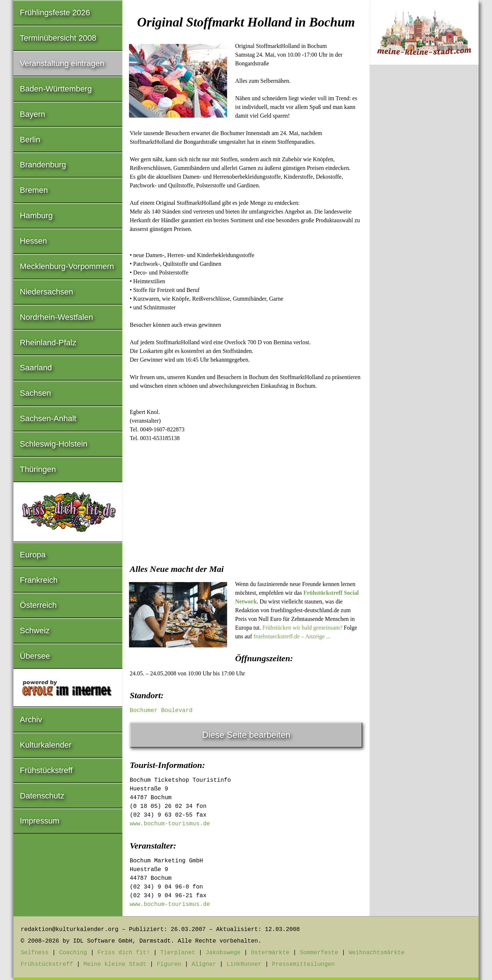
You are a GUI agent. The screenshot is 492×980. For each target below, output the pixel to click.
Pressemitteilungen (303, 964)
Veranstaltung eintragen (62, 63)
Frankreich (39, 580)
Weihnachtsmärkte (377, 953)
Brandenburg (43, 165)
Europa (33, 555)
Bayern (33, 114)
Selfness (35, 953)
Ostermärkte (270, 953)
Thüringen (38, 469)
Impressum (40, 821)
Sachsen (36, 393)
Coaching (73, 953)
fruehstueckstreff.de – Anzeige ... (292, 636)
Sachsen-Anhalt (48, 418)
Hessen (34, 241)
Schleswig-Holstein (54, 444)
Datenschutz (42, 796)
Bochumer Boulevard (161, 711)
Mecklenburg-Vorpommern (67, 266)
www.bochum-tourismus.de (170, 824)
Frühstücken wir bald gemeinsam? (302, 628)
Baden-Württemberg (56, 89)
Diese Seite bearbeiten (246, 735)
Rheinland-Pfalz (48, 343)
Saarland (36, 368)
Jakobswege (223, 953)
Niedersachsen (47, 292)
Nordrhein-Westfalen (57, 317)
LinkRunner (244, 964)
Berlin (30, 140)
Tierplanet (178, 953)
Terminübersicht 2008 (58, 38)
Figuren (169, 964)
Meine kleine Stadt (115, 964)
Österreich (38, 605)
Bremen (34, 190)
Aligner (204, 964)
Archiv (31, 719)
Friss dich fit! (124, 953)
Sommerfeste (319, 953)
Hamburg (36, 215)
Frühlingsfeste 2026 (55, 13)
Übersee (35, 656)
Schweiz (35, 631)
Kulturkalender (46, 745)
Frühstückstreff (46, 770)
